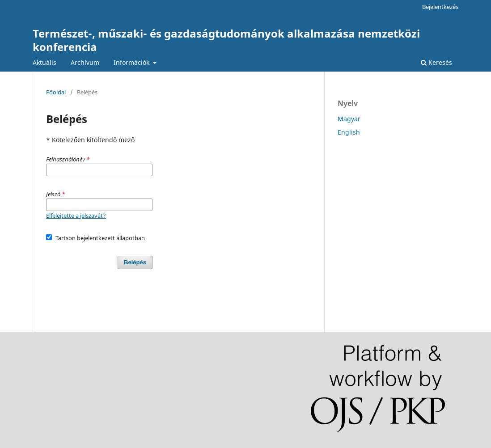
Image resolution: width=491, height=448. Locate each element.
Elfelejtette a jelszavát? (76, 216)
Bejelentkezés (440, 7)
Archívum (85, 62)
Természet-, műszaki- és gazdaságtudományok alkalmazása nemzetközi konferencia (226, 40)
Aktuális (44, 62)
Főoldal (56, 92)
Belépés (135, 262)
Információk (132, 62)
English (349, 132)
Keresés (436, 62)
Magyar (349, 119)
